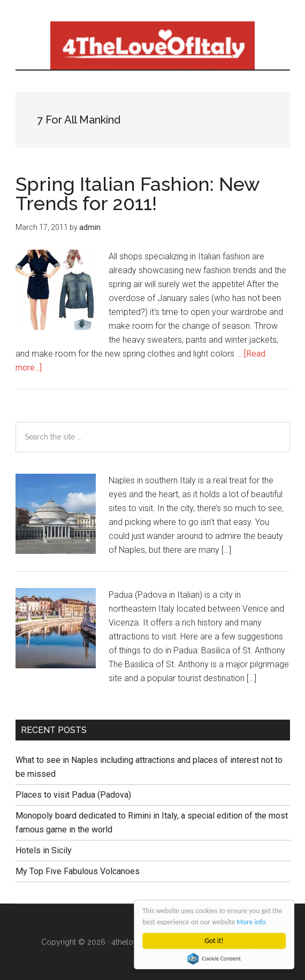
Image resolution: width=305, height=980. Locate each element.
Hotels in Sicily (44, 850)
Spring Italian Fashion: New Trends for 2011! (138, 194)
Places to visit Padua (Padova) (73, 795)
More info (251, 922)
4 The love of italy (153, 45)
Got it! (214, 941)
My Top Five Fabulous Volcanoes (78, 871)
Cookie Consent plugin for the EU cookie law (215, 959)
